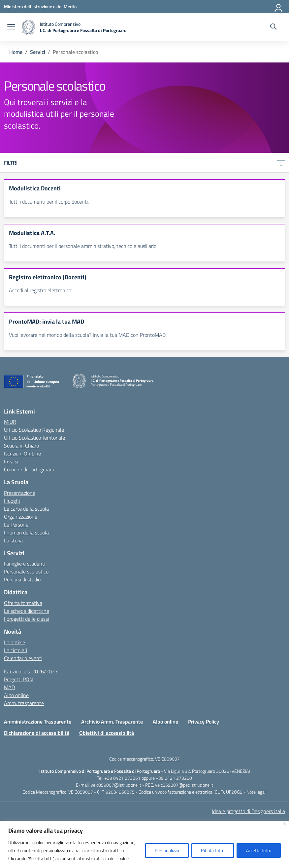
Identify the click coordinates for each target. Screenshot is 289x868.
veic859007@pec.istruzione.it (184, 785)
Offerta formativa (23, 603)
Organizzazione (21, 517)
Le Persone (16, 525)
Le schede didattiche (27, 611)
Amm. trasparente (24, 703)
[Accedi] (279, 7)
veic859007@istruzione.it (116, 785)
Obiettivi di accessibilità (107, 733)
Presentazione (20, 493)
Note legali (257, 792)
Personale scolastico (26, 572)
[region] (144, 844)
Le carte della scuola (26, 509)
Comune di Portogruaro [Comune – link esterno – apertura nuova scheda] (29, 469)
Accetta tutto (259, 850)
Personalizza (167, 850)
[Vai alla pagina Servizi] (38, 52)
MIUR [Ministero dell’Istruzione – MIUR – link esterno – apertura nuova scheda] (10, 422)
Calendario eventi (23, 658)
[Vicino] (285, 824)
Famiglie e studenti (25, 564)
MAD (9, 687)
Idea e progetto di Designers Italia (248, 811)
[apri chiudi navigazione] (11, 27)
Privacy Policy (204, 722)
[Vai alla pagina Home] (16, 52)
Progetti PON (18, 679)
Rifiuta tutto (213, 850)
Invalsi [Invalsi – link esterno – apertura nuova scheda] (11, 461)
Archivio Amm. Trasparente (112, 722)
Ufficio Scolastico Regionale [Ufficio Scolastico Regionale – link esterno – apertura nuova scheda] (34, 430)
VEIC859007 (167, 759)
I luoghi (12, 501)
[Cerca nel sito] (273, 27)
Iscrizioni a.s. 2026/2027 (31, 671)
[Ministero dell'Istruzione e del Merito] (40, 6)
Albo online (16, 695)
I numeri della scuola (26, 533)
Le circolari (16, 650)
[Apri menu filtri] (281, 163)
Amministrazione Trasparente (38, 722)
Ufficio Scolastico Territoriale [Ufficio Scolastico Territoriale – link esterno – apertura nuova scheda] (34, 438)
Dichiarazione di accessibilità (37, 733)
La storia (13, 540)
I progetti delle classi (26, 619)
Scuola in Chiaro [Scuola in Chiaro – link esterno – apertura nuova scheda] (21, 446)
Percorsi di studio (22, 579)
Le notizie (15, 642)
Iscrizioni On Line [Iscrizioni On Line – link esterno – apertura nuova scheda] (22, 454)
